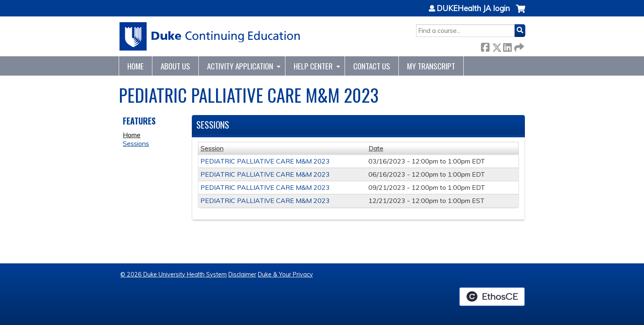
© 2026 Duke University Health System (174, 274)
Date (376, 148)
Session (212, 148)
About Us (175, 66)
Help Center (313, 66)
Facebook (485, 46)
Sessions (136, 143)
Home (136, 66)
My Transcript (431, 66)
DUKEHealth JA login (473, 9)
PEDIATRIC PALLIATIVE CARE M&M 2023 (265, 161)
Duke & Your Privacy (285, 274)
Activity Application (240, 66)
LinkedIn (507, 46)
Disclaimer (242, 274)
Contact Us (372, 66)
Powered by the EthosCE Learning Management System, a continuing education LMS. (492, 297)
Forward (518, 46)
